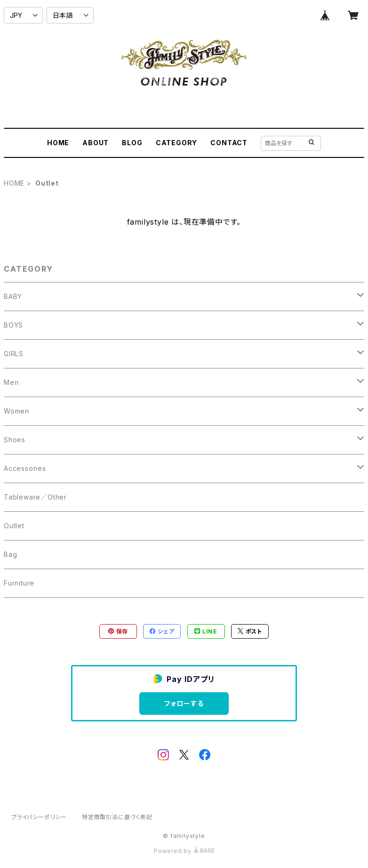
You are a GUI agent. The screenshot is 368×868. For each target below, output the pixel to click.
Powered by (184, 851)
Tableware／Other (35, 497)
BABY (13, 296)
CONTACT (229, 143)
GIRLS (14, 354)
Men (11, 382)
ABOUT (96, 143)
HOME (58, 143)
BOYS (13, 325)
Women (16, 411)
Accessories (25, 468)
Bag (10, 554)
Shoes (15, 440)
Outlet (14, 526)
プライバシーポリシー (39, 817)
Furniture (19, 583)
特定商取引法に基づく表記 (117, 817)
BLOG (132, 143)
